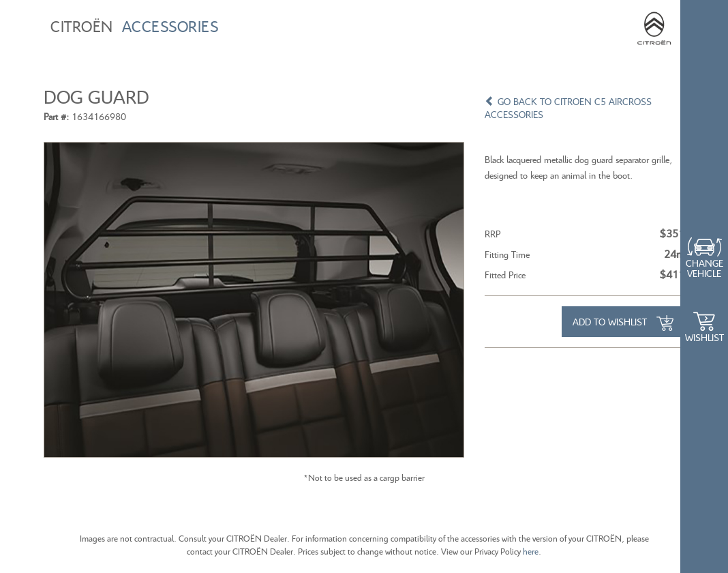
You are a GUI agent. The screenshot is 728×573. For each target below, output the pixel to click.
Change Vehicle (704, 268)
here (531, 552)
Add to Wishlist (623, 323)
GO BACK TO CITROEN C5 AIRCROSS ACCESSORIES (568, 108)
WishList (704, 337)
